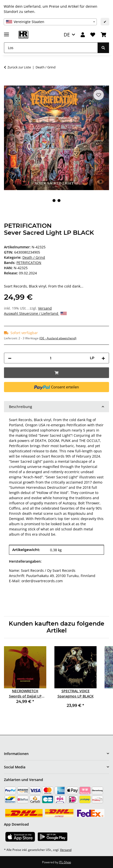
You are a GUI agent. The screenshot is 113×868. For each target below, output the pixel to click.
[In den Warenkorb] (8, 83)
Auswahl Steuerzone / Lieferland (35, 313)
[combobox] (50, 22)
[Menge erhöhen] (103, 358)
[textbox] (50, 22)
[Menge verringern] (10, 358)
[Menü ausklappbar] (6, 32)
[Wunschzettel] (93, 35)
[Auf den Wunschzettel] (99, 95)
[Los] (51, 48)
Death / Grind (34, 257)
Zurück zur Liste (19, 67)
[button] (83, 35)
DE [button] (67, 35)
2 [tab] (59, 201)
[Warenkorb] (104, 35)
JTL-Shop (65, 862)
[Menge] (51, 358)
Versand (45, 308)
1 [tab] (54, 201)
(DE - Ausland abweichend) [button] (58, 338)
